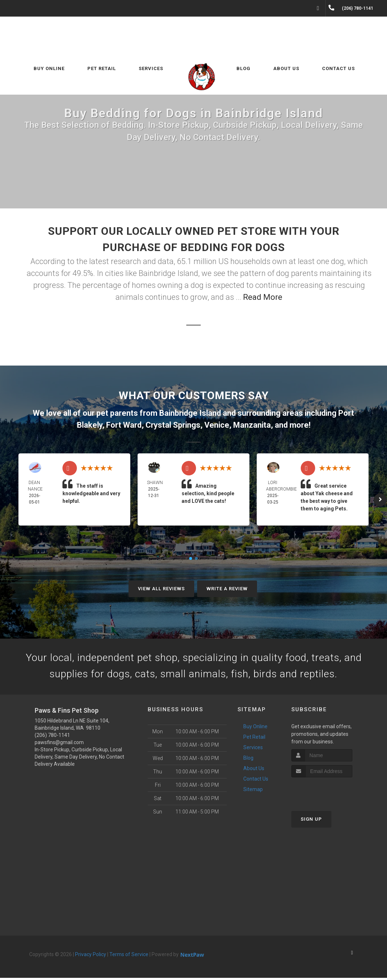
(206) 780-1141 (52, 737)
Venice (217, 425)
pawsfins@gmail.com (59, 744)
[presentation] (330, 793)
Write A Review (227, 589)
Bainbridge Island (190, 413)
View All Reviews (161, 589)
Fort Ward (124, 425)
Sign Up (311, 821)
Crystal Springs (173, 425)
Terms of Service (129, 957)
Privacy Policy (91, 957)
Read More (263, 297)
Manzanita (252, 425)
